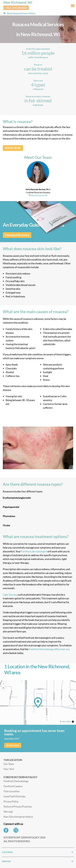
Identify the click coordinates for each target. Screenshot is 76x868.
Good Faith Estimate (14, 796)
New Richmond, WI (18, 2)
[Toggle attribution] (73, 722)
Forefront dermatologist (34, 551)
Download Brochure (17, 235)
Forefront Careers (13, 786)
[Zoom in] (3, 684)
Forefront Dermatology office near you (49, 649)
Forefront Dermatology (16, 781)
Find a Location (12, 791)
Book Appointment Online (21, 13)
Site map (8, 812)
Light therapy (10, 595)
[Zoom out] (3, 688)
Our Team (9, 764)
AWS (63, 722)
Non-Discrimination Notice (18, 817)
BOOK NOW (13, 148)
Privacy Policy (11, 801)
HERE (68, 722)
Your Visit (9, 769)
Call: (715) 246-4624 (16, 8)
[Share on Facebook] (7, 831)
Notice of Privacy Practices (18, 806)
